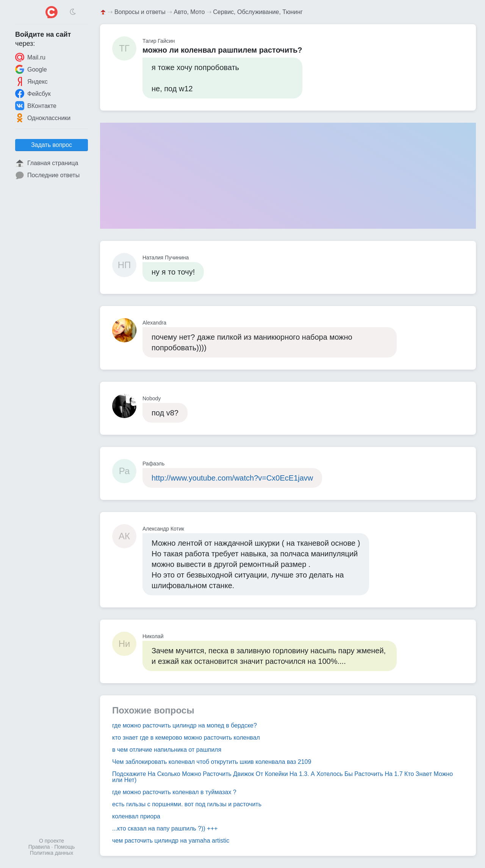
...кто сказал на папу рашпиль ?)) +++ (165, 828)
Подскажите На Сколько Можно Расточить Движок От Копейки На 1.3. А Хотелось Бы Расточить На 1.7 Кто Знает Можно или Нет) (282, 777)
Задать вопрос (52, 145)
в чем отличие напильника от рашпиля (167, 750)
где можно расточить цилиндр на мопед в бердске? (185, 725)
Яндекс (31, 81)
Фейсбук (33, 94)
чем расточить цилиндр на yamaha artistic (171, 841)
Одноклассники (43, 118)
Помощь (64, 847)
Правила (39, 847)
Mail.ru (30, 57)
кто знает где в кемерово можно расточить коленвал (186, 738)
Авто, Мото (189, 12)
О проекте (52, 841)
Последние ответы (47, 175)
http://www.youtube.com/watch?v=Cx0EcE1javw (232, 478)
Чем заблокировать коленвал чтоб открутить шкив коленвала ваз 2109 (212, 762)
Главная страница (47, 163)
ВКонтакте (36, 106)
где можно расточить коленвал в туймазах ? (174, 792)
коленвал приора (136, 816)
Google (31, 69)
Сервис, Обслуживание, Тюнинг (258, 12)
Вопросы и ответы (140, 12)
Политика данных (52, 853)
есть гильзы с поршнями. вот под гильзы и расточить (187, 804)
